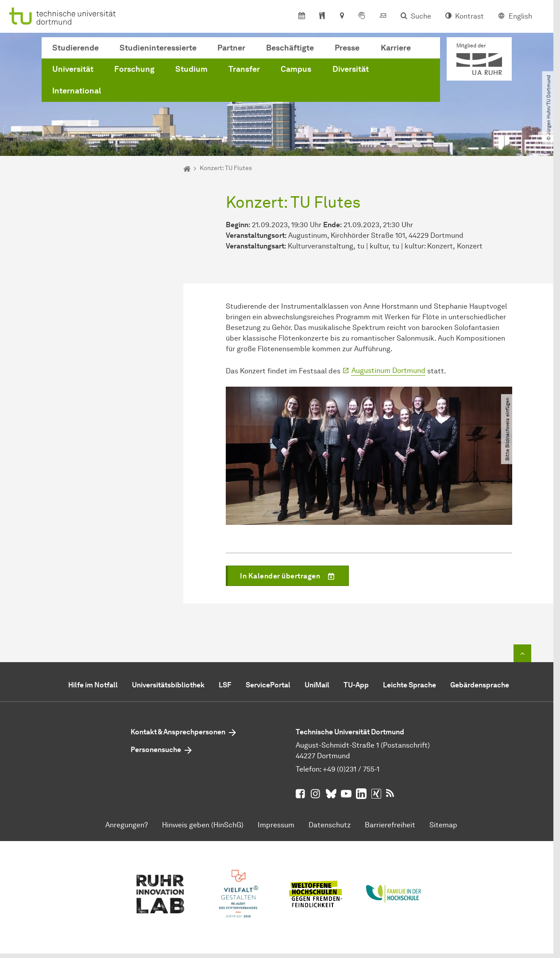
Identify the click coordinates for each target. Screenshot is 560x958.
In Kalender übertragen (294, 577)
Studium (191, 69)
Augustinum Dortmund (388, 370)
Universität (73, 69)
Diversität (351, 69)
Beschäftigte (290, 48)
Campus (296, 69)
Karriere (396, 48)
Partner (231, 48)
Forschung (134, 69)
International (77, 91)
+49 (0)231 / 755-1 (351, 769)
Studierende (75, 48)
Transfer (244, 69)
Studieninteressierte (158, 48)
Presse (347, 48)
